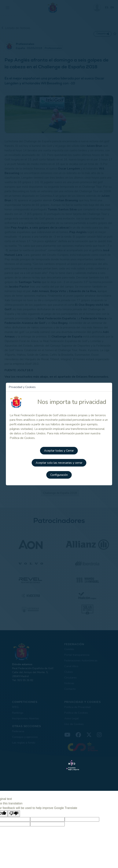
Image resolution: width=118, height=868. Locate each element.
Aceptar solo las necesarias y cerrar (59, 463)
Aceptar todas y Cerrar (59, 451)
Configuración (59, 475)
